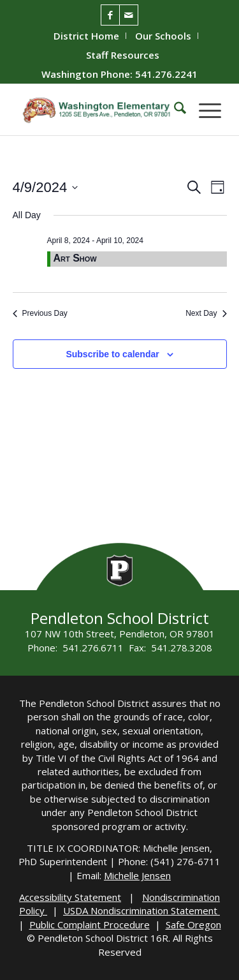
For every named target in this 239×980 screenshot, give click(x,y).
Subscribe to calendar (112, 354)
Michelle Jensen (137, 875)
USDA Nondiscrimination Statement (141, 910)
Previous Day (40, 313)
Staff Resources (123, 55)
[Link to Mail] (129, 15)
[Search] (174, 110)
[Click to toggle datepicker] (46, 187)
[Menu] (204, 110)
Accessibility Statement (70, 897)
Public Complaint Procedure (90, 924)
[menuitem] (87, 36)
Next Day (206, 313)
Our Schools (163, 36)
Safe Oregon (193, 924)
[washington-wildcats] (99, 110)
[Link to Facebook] (110, 15)
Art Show (75, 258)
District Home (86, 36)
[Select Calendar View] (218, 187)
